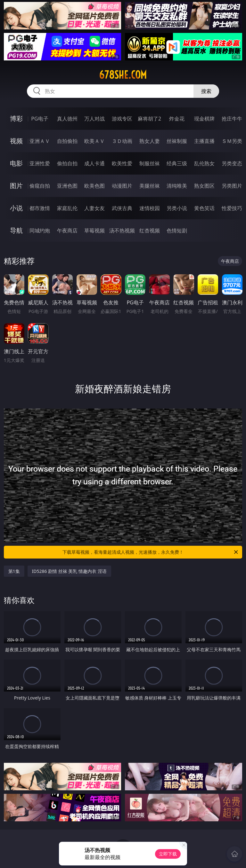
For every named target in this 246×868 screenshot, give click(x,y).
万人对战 (94, 119)
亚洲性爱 (40, 163)
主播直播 (204, 141)
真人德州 (67, 119)
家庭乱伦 (67, 208)
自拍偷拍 (67, 141)
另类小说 (177, 208)
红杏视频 (150, 231)
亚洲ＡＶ (40, 141)
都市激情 (40, 208)
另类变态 (232, 163)
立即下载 (168, 854)
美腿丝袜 (150, 186)
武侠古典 (122, 208)
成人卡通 (94, 163)
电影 (16, 163)
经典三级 (177, 163)
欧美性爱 (122, 163)
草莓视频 (94, 231)
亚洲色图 (67, 186)
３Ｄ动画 (122, 141)
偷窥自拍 (40, 186)
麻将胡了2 (149, 119)
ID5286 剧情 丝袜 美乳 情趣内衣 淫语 (69, 571)
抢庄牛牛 (232, 119)
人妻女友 (94, 208)
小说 (16, 208)
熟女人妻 (150, 141)
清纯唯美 (177, 186)
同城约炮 (40, 231)
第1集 (14, 571)
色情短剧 (177, 231)
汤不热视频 (122, 231)
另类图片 (232, 186)
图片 (16, 186)
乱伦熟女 (204, 163)
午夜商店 (67, 231)
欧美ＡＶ (94, 141)
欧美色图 (94, 186)
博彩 (16, 118)
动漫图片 (122, 186)
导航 (16, 230)
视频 (16, 141)
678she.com (123, 75)
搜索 (206, 91)
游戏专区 (122, 119)
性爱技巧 (232, 208)
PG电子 (40, 119)
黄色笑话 (204, 208)
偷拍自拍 (67, 163)
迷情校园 (150, 208)
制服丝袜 (150, 163)
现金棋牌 (204, 119)
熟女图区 (204, 186)
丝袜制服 (177, 141)
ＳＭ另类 (232, 141)
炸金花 (177, 119)
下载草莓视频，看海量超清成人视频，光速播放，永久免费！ (151, 552)
